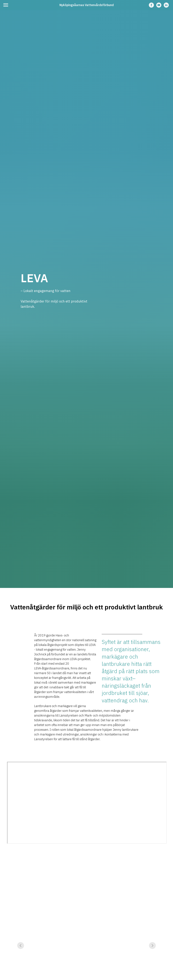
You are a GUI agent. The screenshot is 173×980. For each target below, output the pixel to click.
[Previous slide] (21, 972)
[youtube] (159, 7)
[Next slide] (152, 972)
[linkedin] (166, 7)
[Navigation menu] (6, 5)
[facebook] (151, 7)
